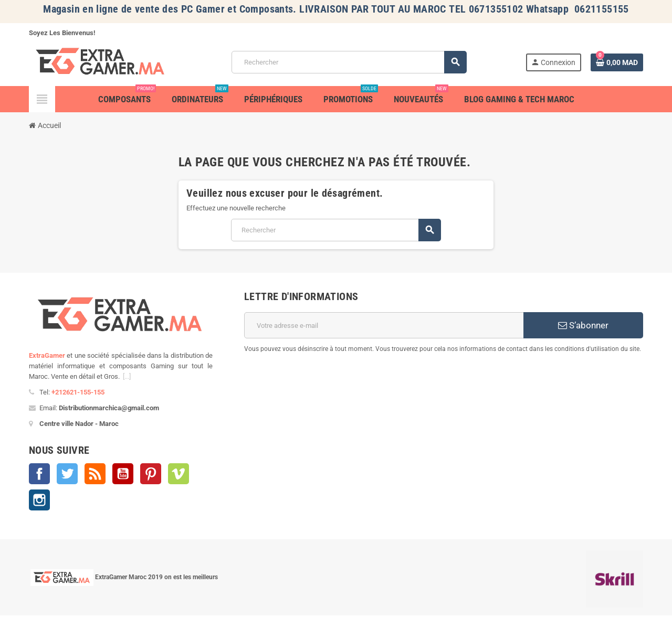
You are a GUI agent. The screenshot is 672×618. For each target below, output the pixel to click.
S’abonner (583, 325)
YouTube (123, 474)
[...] (127, 376)
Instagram (39, 500)
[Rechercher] (349, 62)
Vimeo (178, 474)
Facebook (39, 474)
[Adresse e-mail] (384, 325)
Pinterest (151, 474)
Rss (95, 474)
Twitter (67, 474)
